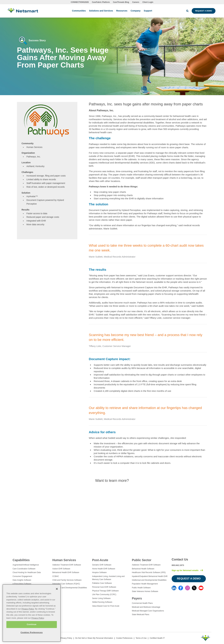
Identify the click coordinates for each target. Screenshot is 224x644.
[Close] (57, 589)
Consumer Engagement (22, 576)
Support (148, 11)
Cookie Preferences (124, 638)
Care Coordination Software (24, 569)
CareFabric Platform (101, 2)
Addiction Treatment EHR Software (67, 565)
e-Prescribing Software (22, 584)
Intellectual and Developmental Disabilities (70, 588)
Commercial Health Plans (142, 603)
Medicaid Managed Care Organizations (148, 611)
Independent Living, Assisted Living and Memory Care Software (108, 578)
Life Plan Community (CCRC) (104, 594)
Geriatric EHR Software (102, 565)
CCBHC (56, 576)
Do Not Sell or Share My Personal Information (94, 638)
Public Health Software (141, 588)
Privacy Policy (66, 638)
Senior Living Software (101, 598)
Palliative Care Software (102, 583)
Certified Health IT (157, 638)
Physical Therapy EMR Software (105, 591)
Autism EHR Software (61, 569)
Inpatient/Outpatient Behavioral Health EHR (150, 576)
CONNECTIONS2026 (80, 2)
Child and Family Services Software (67, 580)
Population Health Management (145, 584)
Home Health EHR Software (104, 569)
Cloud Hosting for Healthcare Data (27, 572)
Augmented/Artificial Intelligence (26, 565)
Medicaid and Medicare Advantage (146, 607)
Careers (136, 2)
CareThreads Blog (121, 2)
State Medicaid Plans (141, 615)
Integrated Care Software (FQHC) (66, 584)
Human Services (64, 560)
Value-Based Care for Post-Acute (106, 606)
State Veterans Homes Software (145, 591)
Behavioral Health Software (143, 569)
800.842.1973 (178, 565)
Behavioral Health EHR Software (66, 572)
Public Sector (142, 560)
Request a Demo (203, 11)
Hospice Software (99, 572)
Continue (32, 624)
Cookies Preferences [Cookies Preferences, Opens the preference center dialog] (32, 632)
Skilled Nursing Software (102, 602)
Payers (137, 598)
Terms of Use (141, 638)
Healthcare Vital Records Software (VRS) (149, 572)
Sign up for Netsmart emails (185, 570)
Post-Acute (100, 560)
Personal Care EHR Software (104, 587)
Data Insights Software (22, 580)
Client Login (148, 2)
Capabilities (21, 560)
